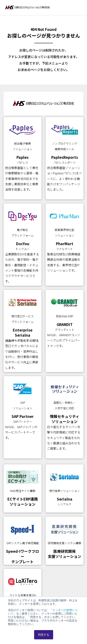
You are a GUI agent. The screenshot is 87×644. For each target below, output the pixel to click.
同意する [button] (44, 635)
